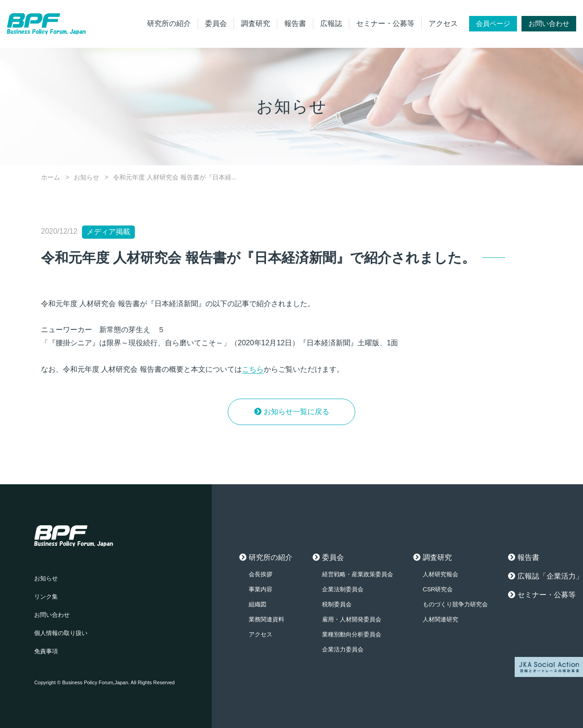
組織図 (258, 604)
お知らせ (87, 177)
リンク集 (46, 597)
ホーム (51, 177)
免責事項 (46, 651)
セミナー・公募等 (385, 23)
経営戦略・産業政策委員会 (358, 574)
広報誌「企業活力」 (550, 576)
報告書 (295, 23)
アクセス (443, 23)
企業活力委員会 (343, 649)
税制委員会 (337, 604)
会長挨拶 (261, 574)
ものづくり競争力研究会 (455, 604)
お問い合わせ (549, 23)
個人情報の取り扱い (61, 633)
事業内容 (261, 589)
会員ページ (493, 23)
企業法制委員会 (343, 589)
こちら (253, 369)
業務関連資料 (266, 619)
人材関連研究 (440, 619)
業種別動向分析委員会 (352, 634)
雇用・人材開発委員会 (352, 619)
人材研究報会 (440, 574)
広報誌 (331, 23)
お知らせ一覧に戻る (297, 412)
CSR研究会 (438, 589)
